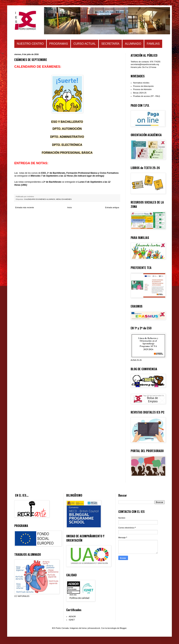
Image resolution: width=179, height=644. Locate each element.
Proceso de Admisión (142, 89)
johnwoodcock (94, 628)
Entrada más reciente (25, 207)
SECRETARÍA (110, 44)
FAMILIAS (153, 44)
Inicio (70, 207)
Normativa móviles (141, 83)
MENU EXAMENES (64, 199)
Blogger (123, 628)
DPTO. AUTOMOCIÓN (67, 129)
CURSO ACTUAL (84, 44)
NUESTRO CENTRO (30, 44)
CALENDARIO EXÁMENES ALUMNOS (40, 199)
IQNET (72, 620)
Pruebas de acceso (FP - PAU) (147, 96)
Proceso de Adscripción (143, 86)
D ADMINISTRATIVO (67, 137)
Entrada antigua (112, 207)
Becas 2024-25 (140, 93)
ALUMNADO (133, 44)
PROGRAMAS (59, 44)
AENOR (72, 616)
